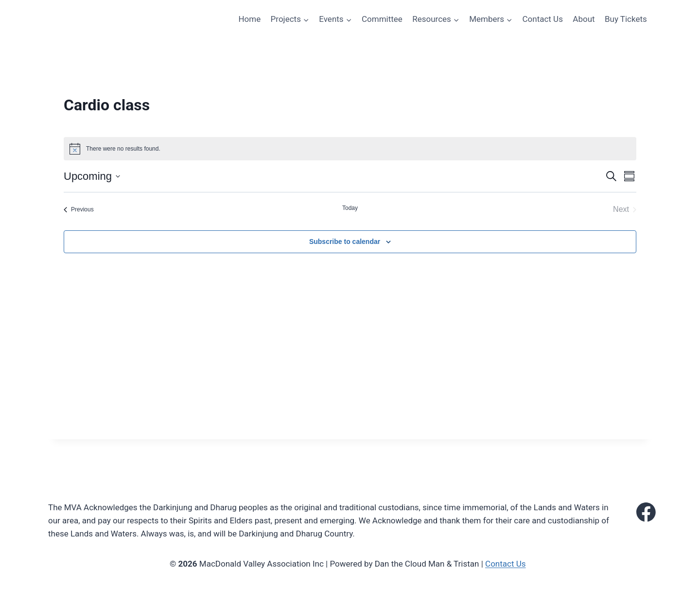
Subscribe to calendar (345, 242)
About (584, 19)
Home (249, 19)
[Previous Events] (79, 209)
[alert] (350, 149)
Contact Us (542, 19)
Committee (382, 19)
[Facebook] (646, 512)
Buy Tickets (626, 19)
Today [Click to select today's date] (350, 208)
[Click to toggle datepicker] (92, 176)
